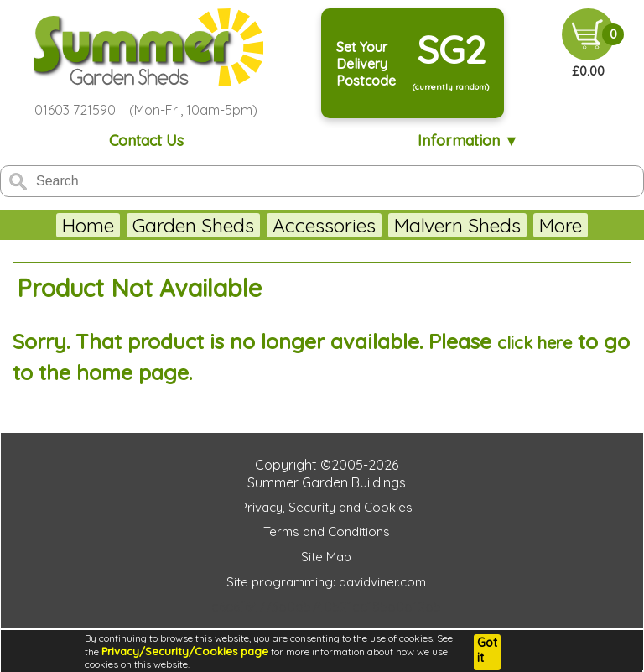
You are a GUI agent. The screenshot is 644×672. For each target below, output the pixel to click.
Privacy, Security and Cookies (326, 507)
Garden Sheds (193, 225)
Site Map (326, 557)
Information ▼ (468, 141)
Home (88, 225)
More (561, 225)
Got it (487, 650)
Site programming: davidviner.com (326, 582)
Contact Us (146, 141)
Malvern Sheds (457, 225)
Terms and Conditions (327, 531)
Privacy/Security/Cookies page (185, 651)
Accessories (324, 225)
